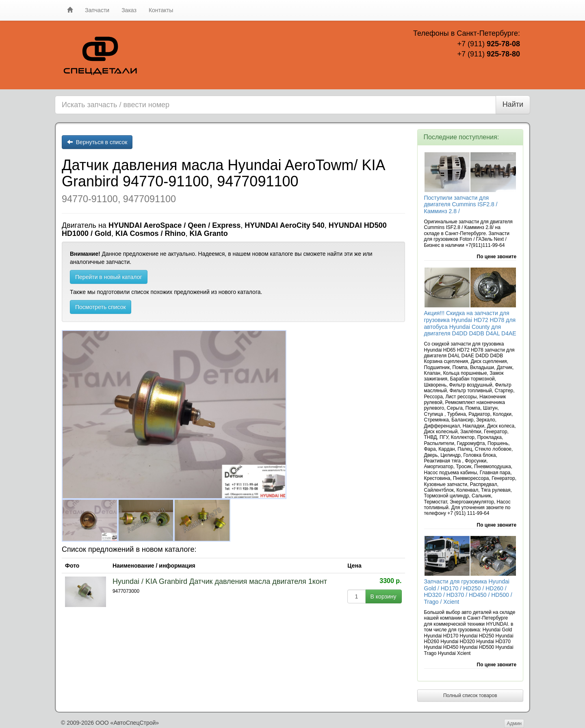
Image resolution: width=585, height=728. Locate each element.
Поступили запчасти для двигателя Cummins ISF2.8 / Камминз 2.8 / (461, 205)
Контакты (161, 10)
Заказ (129, 10)
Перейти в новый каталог (109, 277)
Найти (513, 104)
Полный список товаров (470, 696)
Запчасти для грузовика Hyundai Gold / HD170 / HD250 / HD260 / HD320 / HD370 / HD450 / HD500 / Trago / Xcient (468, 592)
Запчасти (97, 10)
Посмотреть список (101, 307)
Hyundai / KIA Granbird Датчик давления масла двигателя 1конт (220, 581)
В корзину (383, 596)
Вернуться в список (97, 142)
